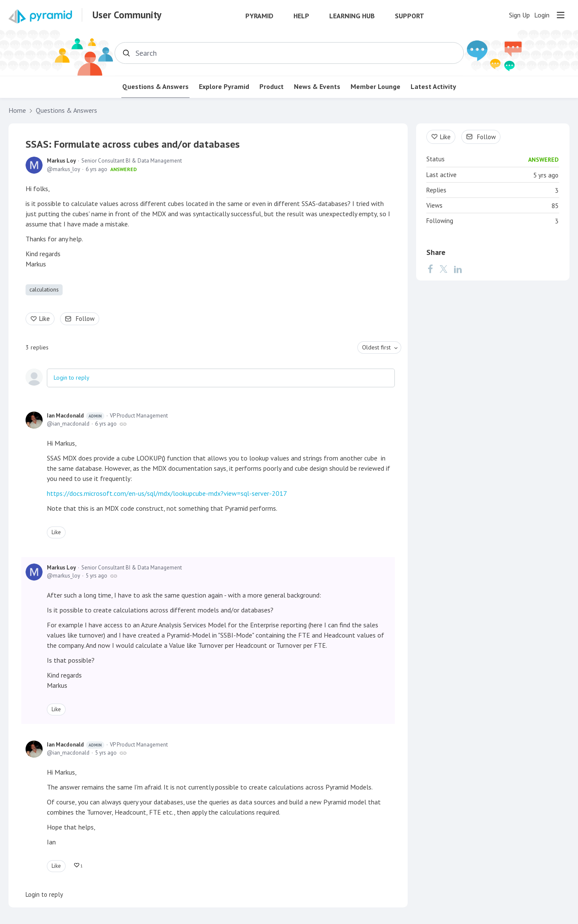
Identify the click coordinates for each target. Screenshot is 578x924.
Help (301, 16)
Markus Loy (61, 161)
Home (17, 110)
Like (45, 319)
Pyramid (259, 16)
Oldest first (376, 347)
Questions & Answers (155, 87)
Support (410, 16)
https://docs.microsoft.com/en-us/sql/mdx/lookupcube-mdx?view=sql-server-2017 (167, 493)
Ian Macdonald (76, 416)
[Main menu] (561, 15)
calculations (44, 289)
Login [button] (542, 15)
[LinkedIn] (458, 269)
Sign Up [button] (519, 15)
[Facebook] (430, 269)
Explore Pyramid (224, 87)
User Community (127, 15)
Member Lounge (375, 87)
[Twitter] (443, 269)
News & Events (317, 87)
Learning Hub (352, 16)
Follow (85, 319)
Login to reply (72, 378)
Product (272, 87)
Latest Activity (433, 87)
